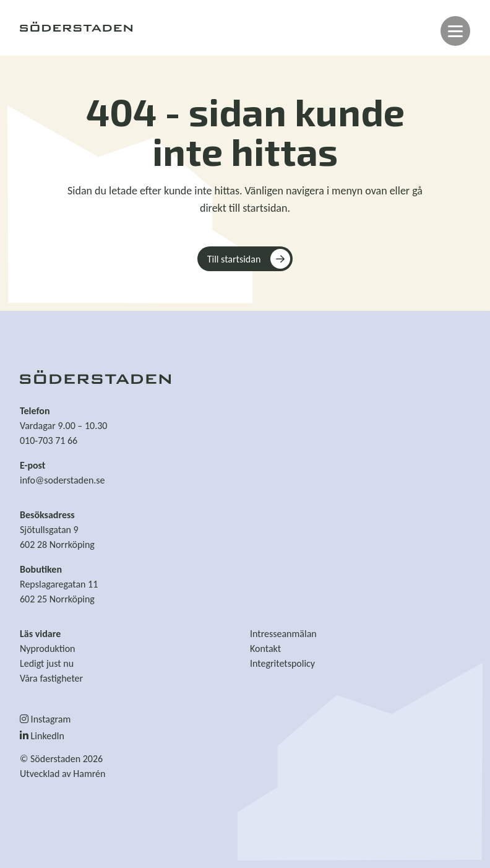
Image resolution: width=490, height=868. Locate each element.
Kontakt (265, 649)
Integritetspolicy (282, 663)
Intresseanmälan (283, 634)
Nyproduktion (48, 649)
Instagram (45, 719)
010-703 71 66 (49, 441)
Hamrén (89, 774)
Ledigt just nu (47, 663)
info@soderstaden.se (62, 480)
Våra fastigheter (51, 678)
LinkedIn (42, 736)
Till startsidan (234, 259)
